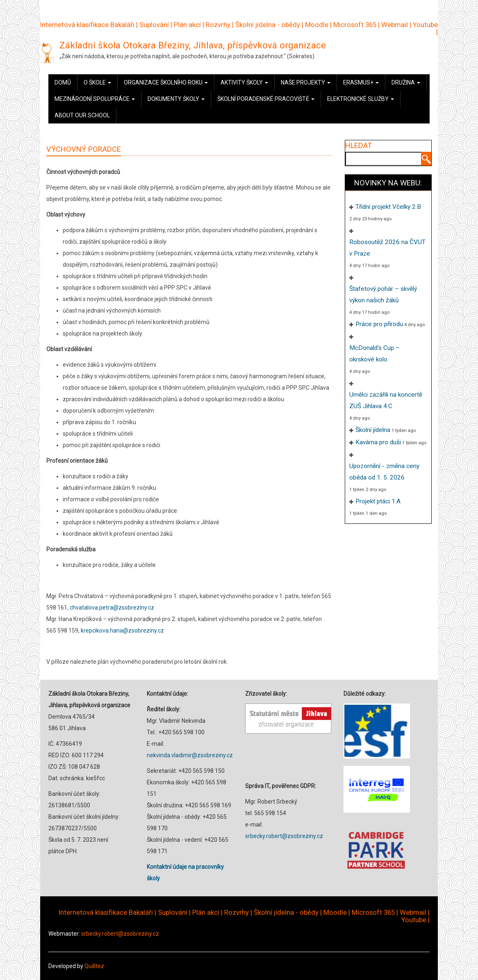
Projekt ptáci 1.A (378, 501)
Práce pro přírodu (379, 324)
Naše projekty (306, 82)
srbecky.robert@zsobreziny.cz (284, 836)
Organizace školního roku (166, 82)
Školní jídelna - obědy (268, 25)
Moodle (317, 25)
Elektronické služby (361, 99)
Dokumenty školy (176, 99)
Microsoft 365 (355, 25)
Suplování (154, 25)
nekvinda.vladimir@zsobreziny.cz (190, 755)
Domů (63, 82)
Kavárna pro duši (378, 442)
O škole (97, 82)
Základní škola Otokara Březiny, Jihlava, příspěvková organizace (193, 45)
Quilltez (94, 966)
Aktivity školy (244, 82)
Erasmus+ (361, 82)
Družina (406, 82)
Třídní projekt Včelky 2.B (388, 207)
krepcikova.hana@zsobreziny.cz (122, 630)
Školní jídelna (373, 430)
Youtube (425, 25)
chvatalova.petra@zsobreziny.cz (112, 608)
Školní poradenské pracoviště (266, 99)
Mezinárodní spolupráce (95, 99)
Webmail (395, 25)
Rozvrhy (218, 25)
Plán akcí (187, 25)
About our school (82, 115)
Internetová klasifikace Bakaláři (87, 25)
